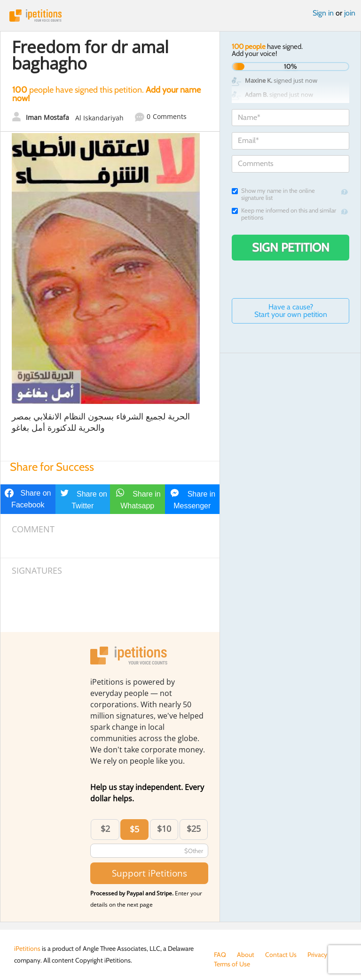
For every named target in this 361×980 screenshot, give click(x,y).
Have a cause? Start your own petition (291, 311)
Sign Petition (291, 247)
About (246, 955)
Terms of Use (232, 964)
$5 (134, 829)
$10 (164, 829)
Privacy (317, 955)
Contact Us (281, 955)
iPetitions (180, 16)
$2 (105, 829)
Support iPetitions (149, 873)
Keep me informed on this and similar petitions (284, 214)
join (350, 13)
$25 (194, 829)
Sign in (323, 13)
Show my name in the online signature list (273, 194)
